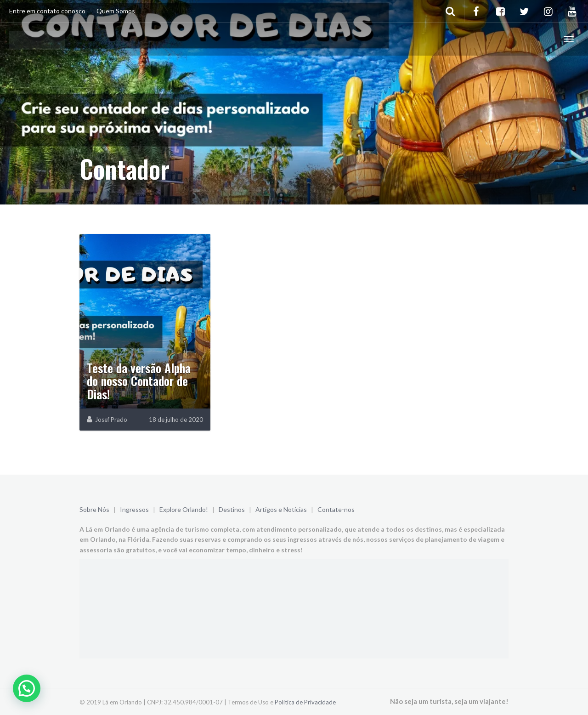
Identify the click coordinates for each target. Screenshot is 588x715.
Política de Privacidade (305, 702)
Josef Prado (111, 420)
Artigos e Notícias (281, 509)
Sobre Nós (94, 509)
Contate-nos (336, 509)
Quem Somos (116, 11)
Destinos (232, 509)
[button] (27, 688)
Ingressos (134, 509)
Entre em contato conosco (47, 11)
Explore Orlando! (184, 509)
